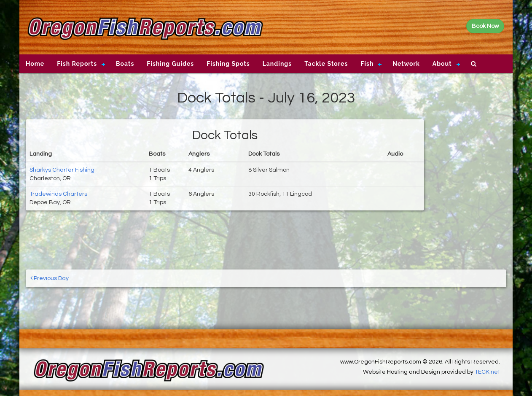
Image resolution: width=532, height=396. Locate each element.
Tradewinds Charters (58, 194)
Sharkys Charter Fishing (62, 170)
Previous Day (50, 278)
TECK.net (487, 372)
